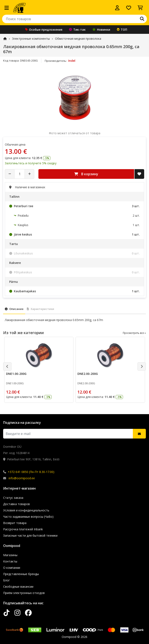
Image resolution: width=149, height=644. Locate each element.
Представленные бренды (21, 574)
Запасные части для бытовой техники (30, 535)
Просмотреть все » (134, 333)
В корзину (86, 174)
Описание (14, 309)
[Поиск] (142, 19)
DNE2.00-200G (88, 374)
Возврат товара (15, 523)
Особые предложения (44, 30)
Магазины (10, 555)
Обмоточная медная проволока (78, 39)
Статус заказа (13, 498)
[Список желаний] (129, 8)
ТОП (122, 30)
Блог (7, 580)
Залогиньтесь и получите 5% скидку (31, 163)
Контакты (10, 561)
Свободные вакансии (18, 587)
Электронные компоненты (31, 39)
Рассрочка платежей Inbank (23, 529)
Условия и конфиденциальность (26, 510)
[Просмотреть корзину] (140, 8)
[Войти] (117, 8)
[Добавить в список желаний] (139, 174)
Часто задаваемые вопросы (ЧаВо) (28, 517)
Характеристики (41, 309)
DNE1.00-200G (16, 374)
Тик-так (77, 30)
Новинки (101, 30)
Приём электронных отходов (24, 593)
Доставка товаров (16, 504)
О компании (12, 568)
